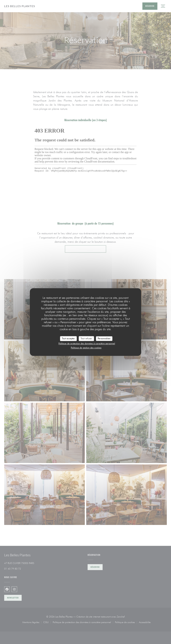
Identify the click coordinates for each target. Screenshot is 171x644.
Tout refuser (86, 338)
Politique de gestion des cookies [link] (86, 348)
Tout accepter (68, 338)
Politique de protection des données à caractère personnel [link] (87, 343)
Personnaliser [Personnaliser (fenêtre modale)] (104, 338)
